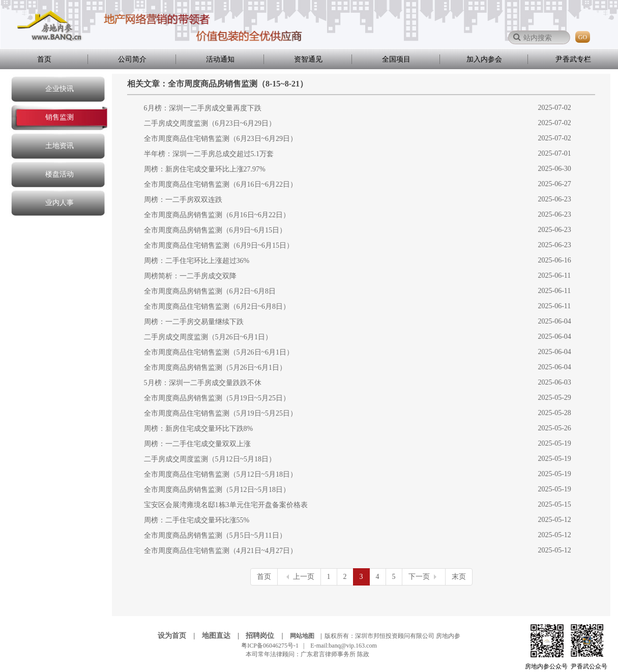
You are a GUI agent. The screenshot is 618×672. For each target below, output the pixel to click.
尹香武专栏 (573, 59)
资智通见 (308, 59)
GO (583, 37)
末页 (459, 577)
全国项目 (396, 59)
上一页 (299, 577)
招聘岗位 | (267, 636)
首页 (44, 59)
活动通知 (220, 59)
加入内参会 (484, 59)
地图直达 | (223, 636)
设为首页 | (179, 636)
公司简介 (132, 59)
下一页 (424, 577)
